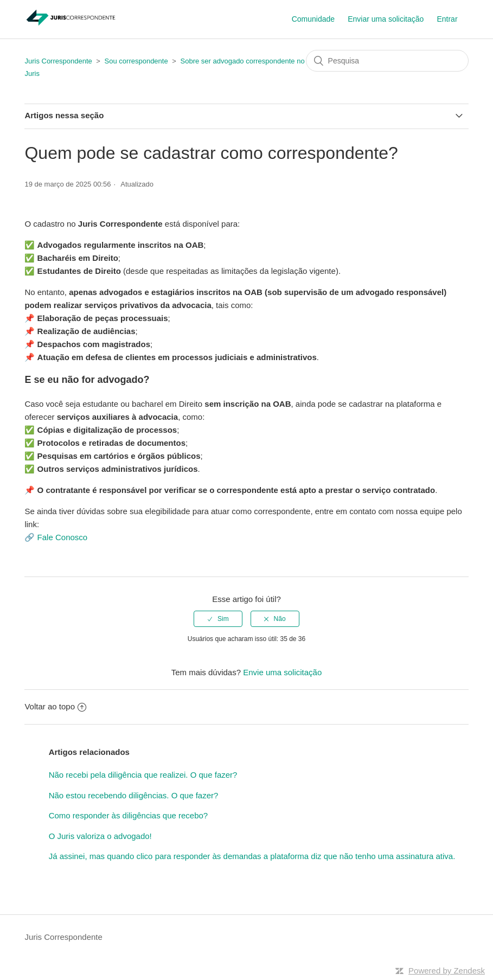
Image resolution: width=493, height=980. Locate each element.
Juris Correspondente (58, 61)
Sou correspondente (136, 61)
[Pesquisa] (387, 61)
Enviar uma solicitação (386, 19)
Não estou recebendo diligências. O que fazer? (134, 795)
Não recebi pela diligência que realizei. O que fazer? (143, 775)
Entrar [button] (447, 19)
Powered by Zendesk (447, 971)
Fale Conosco (63, 537)
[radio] (218, 619)
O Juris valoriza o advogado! (100, 836)
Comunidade (313, 19)
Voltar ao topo (55, 706)
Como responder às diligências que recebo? (129, 815)
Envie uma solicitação (282, 672)
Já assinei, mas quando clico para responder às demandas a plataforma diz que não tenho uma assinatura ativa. (252, 856)
